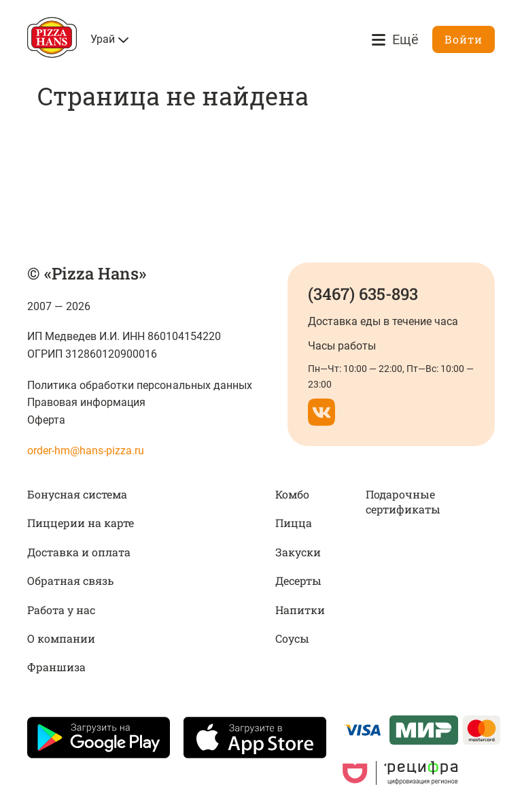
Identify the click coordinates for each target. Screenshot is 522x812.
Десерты (298, 580)
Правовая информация (86, 402)
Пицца (294, 523)
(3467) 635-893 (363, 294)
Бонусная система (77, 494)
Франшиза (56, 667)
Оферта (46, 420)
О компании (61, 638)
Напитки (300, 610)
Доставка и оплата (79, 552)
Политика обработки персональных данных (140, 385)
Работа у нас (61, 610)
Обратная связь (70, 580)
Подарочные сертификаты (403, 502)
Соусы (292, 638)
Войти (464, 39)
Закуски (298, 552)
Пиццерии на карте (81, 523)
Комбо (292, 494)
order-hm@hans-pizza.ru (86, 451)
